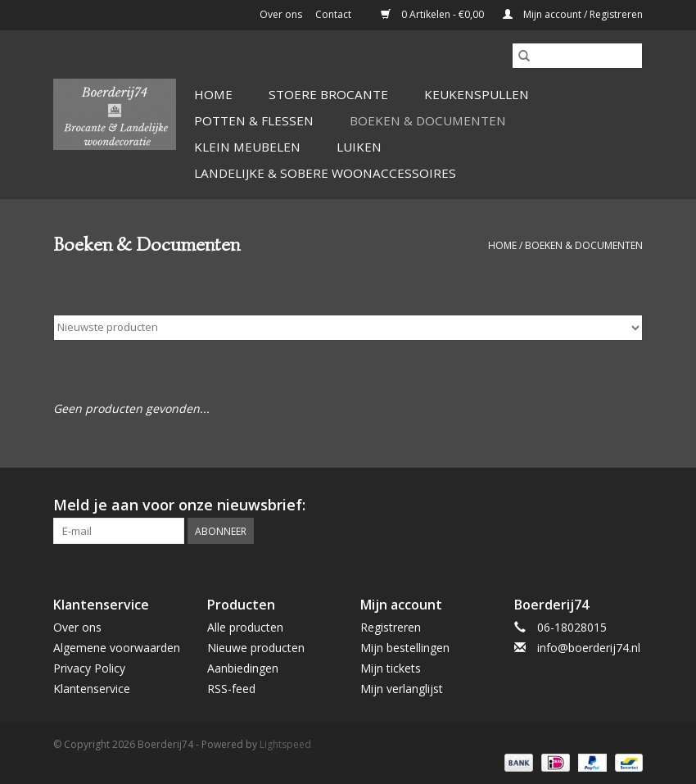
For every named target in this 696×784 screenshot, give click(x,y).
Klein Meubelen (247, 147)
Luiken (359, 147)
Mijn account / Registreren (573, 14)
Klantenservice (92, 689)
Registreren (391, 627)
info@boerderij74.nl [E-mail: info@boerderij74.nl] (589, 648)
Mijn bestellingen (405, 648)
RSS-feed (231, 689)
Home (213, 94)
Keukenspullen (477, 94)
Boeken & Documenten (428, 120)
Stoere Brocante (328, 94)
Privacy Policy (89, 668)
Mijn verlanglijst (402, 689)
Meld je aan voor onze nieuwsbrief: (179, 505)
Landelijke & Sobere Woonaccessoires (325, 173)
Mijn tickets (391, 668)
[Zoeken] (577, 56)
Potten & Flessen (254, 120)
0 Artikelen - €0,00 (434, 14)
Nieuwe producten (256, 648)
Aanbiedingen (243, 668)
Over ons (281, 14)
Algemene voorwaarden (117, 648)
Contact (333, 14)
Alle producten (245, 627)
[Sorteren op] (348, 328)
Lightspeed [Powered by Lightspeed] (285, 744)
